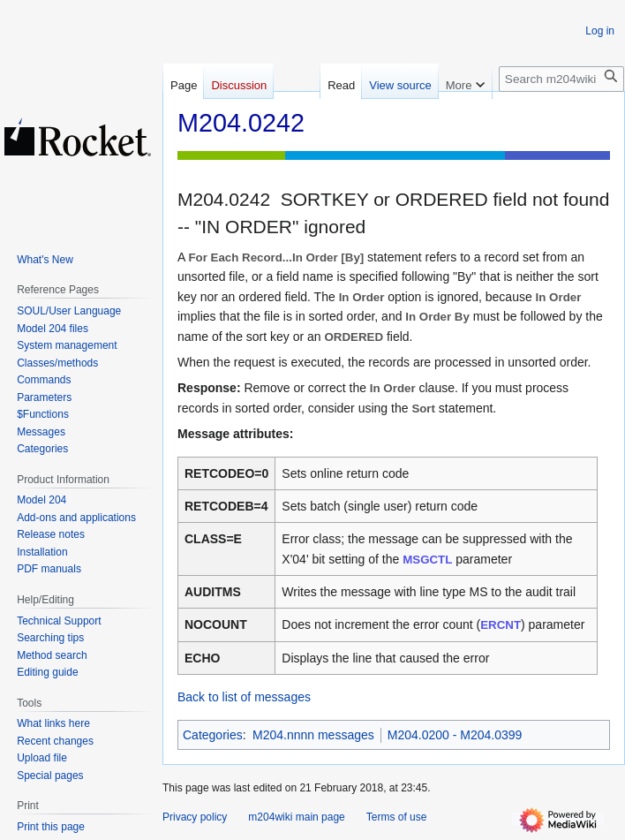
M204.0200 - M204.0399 (455, 735)
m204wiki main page (296, 817)
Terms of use (397, 817)
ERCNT (501, 625)
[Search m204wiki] (561, 79)
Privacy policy (195, 817)
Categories (213, 735)
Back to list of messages (244, 697)
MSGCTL (427, 560)
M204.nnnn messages (313, 735)
